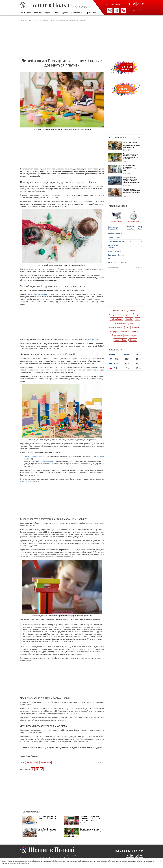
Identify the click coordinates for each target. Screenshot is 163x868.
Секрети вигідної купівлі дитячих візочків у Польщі (91, 830)
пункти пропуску (117, 327)
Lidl (127, 327)
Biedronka (129, 319)
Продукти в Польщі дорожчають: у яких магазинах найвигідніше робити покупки (132, 145)
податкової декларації (47, 461)
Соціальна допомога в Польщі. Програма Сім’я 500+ (48, 818)
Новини (22, 13)
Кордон (49, 13)
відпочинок (126, 332)
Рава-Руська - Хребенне (113, 246)
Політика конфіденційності (36, 858)
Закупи (30, 13)
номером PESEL (27, 481)
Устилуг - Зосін (114, 237)
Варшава (133, 340)
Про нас (23, 858)
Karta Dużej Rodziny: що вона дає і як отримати (47, 830)
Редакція (63, 858)
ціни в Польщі (122, 323)
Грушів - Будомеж (115, 251)
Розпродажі (39, 13)
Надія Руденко (32, 756)
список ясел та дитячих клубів (40, 294)
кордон (137, 315)
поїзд (131, 323)
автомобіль (135, 327)
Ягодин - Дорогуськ (116, 234)
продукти (115, 332)
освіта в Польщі (46, 762)
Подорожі (66, 13)
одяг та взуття (118, 336)
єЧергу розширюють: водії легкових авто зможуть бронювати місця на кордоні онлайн (132, 180)
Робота (57, 13)
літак (137, 319)
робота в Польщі (117, 319)
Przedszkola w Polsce (91, 340)
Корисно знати (91, 13)
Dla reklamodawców (52, 858)
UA (134, 10)
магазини (132, 311)
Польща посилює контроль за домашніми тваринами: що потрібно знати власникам (132, 191)
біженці (136, 332)
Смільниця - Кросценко (117, 263)
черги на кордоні (132, 336)
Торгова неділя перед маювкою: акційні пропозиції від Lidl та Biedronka (131, 156)
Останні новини (118, 137)
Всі (140, 138)
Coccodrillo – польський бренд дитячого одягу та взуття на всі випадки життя (90, 819)
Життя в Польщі (78, 13)
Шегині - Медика (114, 259)
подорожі (128, 315)
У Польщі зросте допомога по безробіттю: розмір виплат (130, 168)
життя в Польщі (32, 762)
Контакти (71, 858)
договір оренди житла (33, 457)
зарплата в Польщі (120, 340)
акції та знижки (116, 315)
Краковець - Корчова (116, 255)
